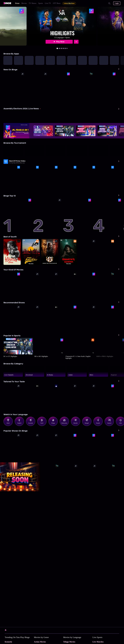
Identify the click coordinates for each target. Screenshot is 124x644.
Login (117, 3)
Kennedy (8, 642)
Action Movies (40, 642)
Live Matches (98, 642)
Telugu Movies (69, 642)
